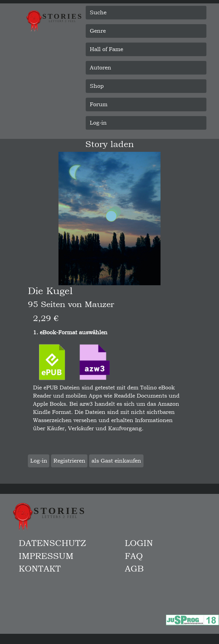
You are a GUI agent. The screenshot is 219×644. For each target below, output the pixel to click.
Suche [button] (98, 12)
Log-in (98, 123)
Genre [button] (98, 31)
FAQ (134, 556)
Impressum (46, 556)
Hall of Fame (106, 49)
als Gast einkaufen (116, 461)
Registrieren (69, 461)
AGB (134, 568)
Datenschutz (52, 543)
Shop (97, 86)
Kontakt (40, 568)
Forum (99, 104)
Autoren (100, 68)
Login (139, 543)
